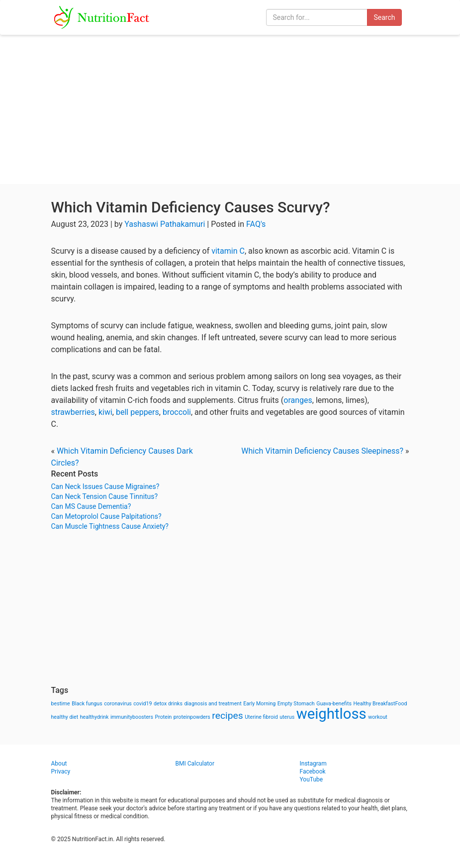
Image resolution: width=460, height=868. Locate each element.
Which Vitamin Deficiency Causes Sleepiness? (322, 451)
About (59, 764)
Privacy (61, 772)
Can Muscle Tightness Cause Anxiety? (110, 526)
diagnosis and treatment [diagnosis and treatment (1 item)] (213, 704)
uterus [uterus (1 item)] (287, 717)
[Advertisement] (230, 109)
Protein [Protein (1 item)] (163, 717)
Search (384, 17)
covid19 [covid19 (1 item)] (142, 704)
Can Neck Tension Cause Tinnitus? (105, 496)
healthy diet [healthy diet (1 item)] (65, 717)
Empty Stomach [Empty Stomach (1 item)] (296, 704)
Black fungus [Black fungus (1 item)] (87, 704)
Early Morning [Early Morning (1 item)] (259, 704)
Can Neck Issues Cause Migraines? (105, 486)
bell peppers (138, 412)
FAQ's (256, 224)
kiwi (105, 412)
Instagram (313, 764)
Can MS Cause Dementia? (91, 506)
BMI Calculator (195, 764)
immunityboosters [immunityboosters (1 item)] (132, 717)
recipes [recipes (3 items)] (227, 716)
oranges (298, 400)
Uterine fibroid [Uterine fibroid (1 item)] (261, 717)
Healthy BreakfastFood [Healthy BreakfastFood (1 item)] (380, 704)
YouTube (312, 779)
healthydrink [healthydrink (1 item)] (94, 717)
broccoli (177, 412)
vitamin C (228, 251)
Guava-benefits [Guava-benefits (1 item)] (334, 704)
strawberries (73, 412)
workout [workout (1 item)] (378, 717)
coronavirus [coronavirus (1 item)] (118, 704)
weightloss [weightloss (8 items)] (331, 714)
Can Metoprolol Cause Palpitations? (106, 516)
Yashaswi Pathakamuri (165, 224)
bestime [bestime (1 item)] (61, 704)
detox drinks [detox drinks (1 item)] (168, 704)
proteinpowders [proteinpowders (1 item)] (192, 717)
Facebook (313, 772)
